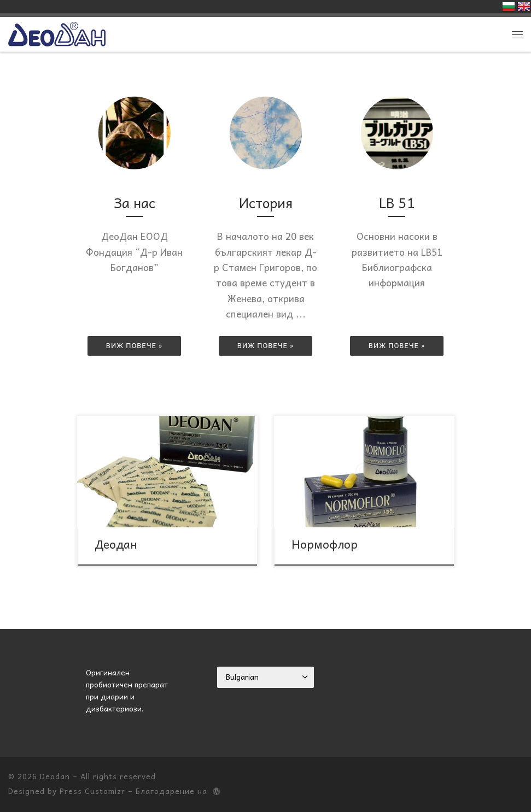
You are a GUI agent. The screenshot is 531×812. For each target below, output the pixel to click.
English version (524, 7)
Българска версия (509, 7)
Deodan (55, 776)
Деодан (116, 544)
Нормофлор (325, 544)
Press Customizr (92, 791)
